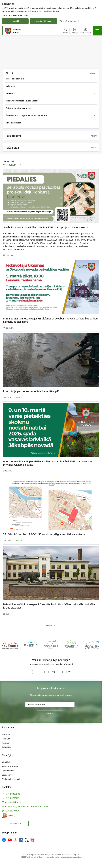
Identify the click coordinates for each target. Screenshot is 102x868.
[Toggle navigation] (97, 31)
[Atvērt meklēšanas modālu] (66, 31)
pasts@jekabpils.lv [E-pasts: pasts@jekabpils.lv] (13, 802)
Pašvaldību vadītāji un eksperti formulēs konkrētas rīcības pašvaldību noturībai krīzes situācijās (49, 606)
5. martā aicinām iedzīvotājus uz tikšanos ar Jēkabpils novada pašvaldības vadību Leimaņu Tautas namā (50, 320)
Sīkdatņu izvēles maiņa (12, 779)
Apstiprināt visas (43, 21)
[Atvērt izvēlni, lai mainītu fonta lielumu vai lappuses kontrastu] (86, 31)
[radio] (35, 671)
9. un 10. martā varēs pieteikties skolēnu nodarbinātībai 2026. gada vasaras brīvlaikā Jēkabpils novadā (48, 463)
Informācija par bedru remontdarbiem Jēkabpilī (31, 391)
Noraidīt (15, 21)
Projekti (5, 743)
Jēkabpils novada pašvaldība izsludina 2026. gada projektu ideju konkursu (46, 227)
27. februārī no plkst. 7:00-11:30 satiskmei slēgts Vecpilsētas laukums (44, 534)
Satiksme (19, 398)
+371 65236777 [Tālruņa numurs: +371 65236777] (12, 798)
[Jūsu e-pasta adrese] (50, 704)
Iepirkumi (6, 739)
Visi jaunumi (51, 625)
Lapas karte (7, 775)
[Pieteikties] (50, 713)
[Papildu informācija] (15, 816)
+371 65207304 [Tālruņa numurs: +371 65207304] (12, 811)
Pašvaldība (7, 747)
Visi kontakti (15, 823)
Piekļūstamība (8, 771)
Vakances (6, 734)
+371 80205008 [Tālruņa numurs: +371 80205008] (13, 794)
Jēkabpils (19, 540)
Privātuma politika (10, 766)
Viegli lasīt (6, 762)
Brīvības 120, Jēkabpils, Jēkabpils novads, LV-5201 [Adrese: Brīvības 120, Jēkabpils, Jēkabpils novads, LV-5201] (28, 806)
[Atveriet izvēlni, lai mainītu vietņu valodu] (74, 31)
